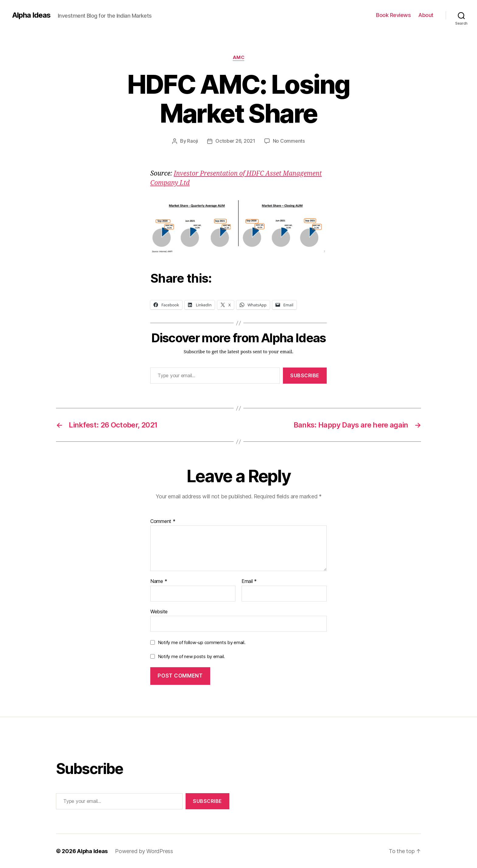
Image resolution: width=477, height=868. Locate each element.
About (426, 15)
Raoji (193, 141)
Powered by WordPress (144, 851)
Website (159, 611)
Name (159, 581)
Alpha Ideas (31, 15)
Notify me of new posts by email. (191, 656)
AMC (238, 58)
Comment (163, 521)
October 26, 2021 (235, 141)
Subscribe (305, 375)
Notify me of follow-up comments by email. (202, 642)
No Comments (289, 141)
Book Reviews (393, 15)
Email (249, 581)
